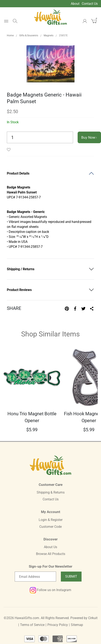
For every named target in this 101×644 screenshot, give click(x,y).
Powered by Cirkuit (84, 618)
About (75, 4)
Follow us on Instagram (50, 590)
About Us (50, 547)
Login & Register (51, 520)
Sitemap (77, 625)
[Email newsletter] (35, 577)
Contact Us (90, 4)
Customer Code (50, 527)
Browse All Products (51, 554)
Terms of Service (32, 625)
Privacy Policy (58, 625)
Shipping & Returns (51, 492)
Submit (71, 576)
